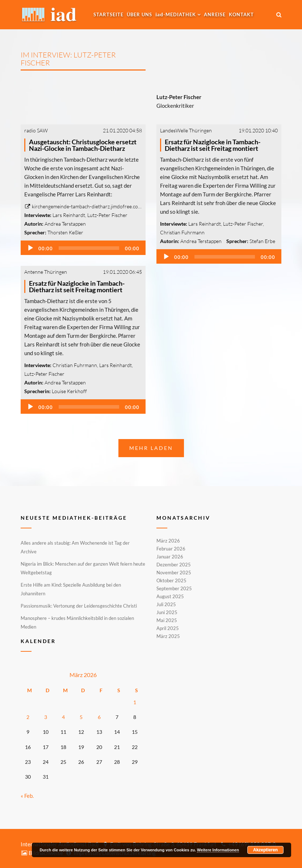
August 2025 (170, 596)
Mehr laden (151, 448)
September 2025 (174, 588)
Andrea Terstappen (65, 224)
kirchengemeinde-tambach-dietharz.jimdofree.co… (83, 206)
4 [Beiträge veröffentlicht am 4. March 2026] (63, 717)
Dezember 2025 (174, 565)
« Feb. (27, 796)
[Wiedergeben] (30, 248)
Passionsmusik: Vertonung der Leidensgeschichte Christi (79, 606)
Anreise (215, 14)
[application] (83, 248)
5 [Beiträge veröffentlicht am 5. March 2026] (81, 717)
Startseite (108, 14)
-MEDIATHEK (176, 14)
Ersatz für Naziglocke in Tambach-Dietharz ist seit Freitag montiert (213, 145)
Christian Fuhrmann (182, 232)
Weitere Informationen (218, 850)
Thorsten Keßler (65, 232)
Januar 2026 (170, 557)
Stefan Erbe (262, 241)
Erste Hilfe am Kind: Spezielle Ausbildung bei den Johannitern (71, 589)
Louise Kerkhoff (69, 391)
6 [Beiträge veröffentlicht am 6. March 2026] (99, 717)
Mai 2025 (167, 620)
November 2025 (174, 573)
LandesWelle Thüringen (186, 130)
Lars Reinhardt (69, 215)
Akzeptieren (265, 850)
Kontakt (241, 14)
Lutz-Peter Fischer (107, 215)
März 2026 (168, 541)
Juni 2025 (167, 612)
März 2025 (168, 636)
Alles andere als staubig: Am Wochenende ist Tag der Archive (75, 547)
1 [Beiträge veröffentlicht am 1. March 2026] (135, 702)
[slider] (89, 248)
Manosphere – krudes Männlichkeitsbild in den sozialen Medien (77, 622)
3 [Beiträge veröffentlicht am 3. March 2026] (46, 717)
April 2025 (168, 628)
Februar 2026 (171, 549)
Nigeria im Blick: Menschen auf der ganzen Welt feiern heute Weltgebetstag (83, 568)
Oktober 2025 (171, 580)
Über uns (139, 14)
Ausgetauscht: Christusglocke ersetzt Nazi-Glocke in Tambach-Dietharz (83, 145)
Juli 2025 (166, 604)
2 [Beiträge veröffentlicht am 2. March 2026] (28, 717)
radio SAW (36, 130)
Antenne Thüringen (46, 272)
